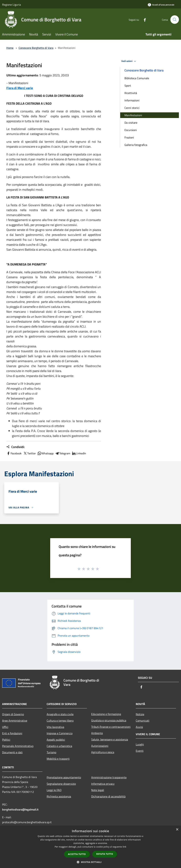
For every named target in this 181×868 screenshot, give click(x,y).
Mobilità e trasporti (58, 759)
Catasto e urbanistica (59, 746)
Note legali (98, 790)
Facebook (14, 453)
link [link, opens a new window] (125, 847)
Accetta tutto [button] (77, 854)
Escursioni (131, 130)
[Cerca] (175, 20)
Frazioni (129, 137)
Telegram (63, 453)
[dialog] (90, 847)
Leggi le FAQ (54, 790)
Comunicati (143, 721)
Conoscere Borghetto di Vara (36, 48)
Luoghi (140, 744)
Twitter (29, 453)
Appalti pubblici (56, 740)
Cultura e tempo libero (60, 721)
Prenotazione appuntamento (64, 777)
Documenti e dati (12, 752)
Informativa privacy (103, 784)
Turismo (51, 752)
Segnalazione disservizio (61, 784)
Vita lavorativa (55, 727)
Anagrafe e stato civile (60, 714)
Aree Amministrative (15, 721)
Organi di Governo (13, 714)
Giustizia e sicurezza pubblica (109, 720)
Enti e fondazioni (12, 733)
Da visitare (131, 123)
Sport (128, 86)
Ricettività (131, 93)
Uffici (5, 727)
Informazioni (132, 100)
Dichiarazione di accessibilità (108, 796)
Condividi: (15, 447)
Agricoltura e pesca (103, 752)
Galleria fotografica (136, 145)
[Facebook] (143, 19)
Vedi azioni (129, 61)
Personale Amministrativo (18, 746)
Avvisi (139, 727)
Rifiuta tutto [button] (105, 854)
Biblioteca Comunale (137, 78)
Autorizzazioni (100, 746)
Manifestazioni (133, 115)
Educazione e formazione (106, 714)
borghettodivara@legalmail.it (20, 809)
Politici (6, 740)
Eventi (140, 751)
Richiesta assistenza (59, 796)
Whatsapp (45, 453)
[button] (90, 862)
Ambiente (97, 733)
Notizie (140, 714)
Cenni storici (132, 108)
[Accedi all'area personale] (161, 5)
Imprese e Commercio (60, 733)
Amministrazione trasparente (109, 777)
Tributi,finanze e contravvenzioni (111, 727)
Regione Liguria (11, 5)
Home (10, 48)
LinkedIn (79, 453)
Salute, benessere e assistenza (110, 739)
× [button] (177, 830)
